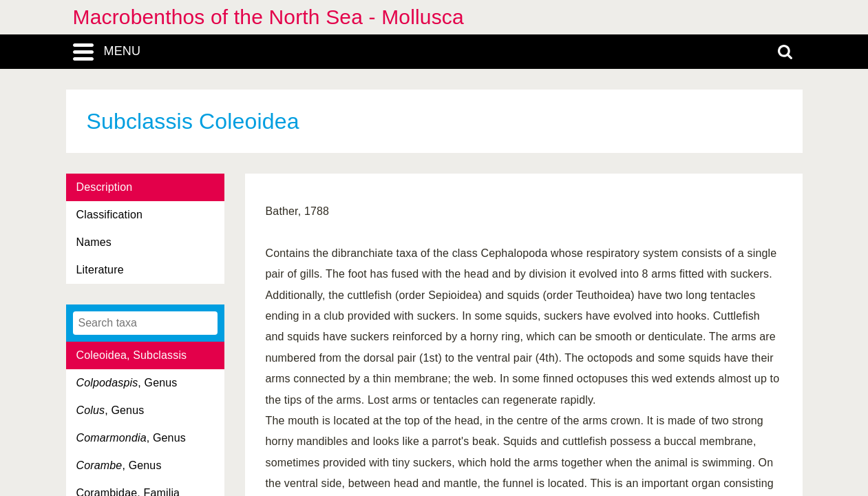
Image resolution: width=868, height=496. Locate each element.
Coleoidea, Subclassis (132, 355)
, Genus (127, 383)
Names (94, 242)
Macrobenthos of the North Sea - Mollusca (268, 17)
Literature (100, 270)
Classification (110, 215)
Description (105, 187)
